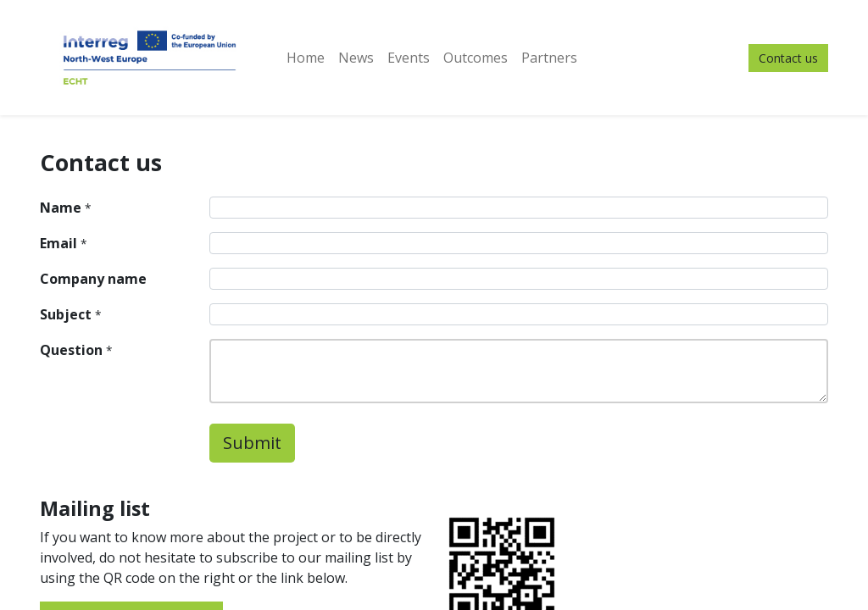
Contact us (788, 58)
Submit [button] (252, 443)
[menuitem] (306, 58)
